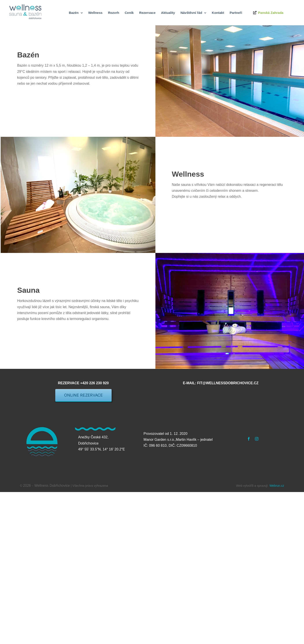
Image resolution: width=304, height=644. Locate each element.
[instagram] (257, 439)
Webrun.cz (277, 486)
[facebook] (249, 439)
